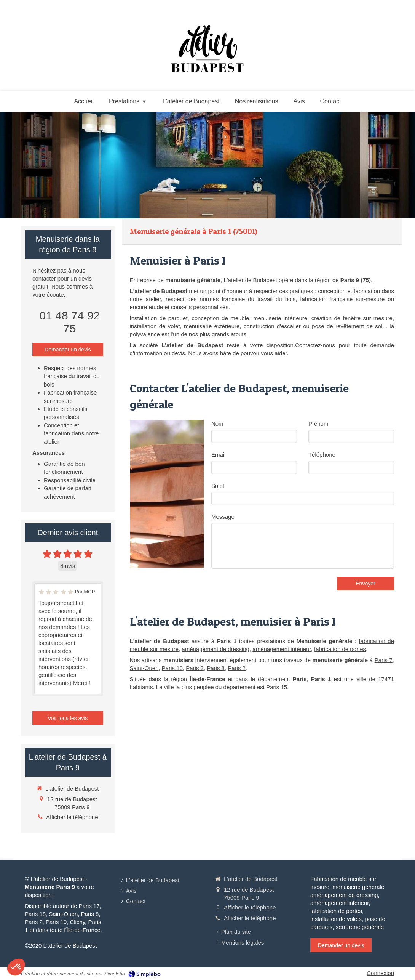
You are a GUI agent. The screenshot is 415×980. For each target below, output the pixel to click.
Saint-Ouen (144, 668)
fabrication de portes (340, 649)
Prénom (318, 424)
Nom (217, 424)
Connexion (380, 973)
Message (223, 517)
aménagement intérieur (282, 649)
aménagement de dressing (215, 649)
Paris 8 (216, 668)
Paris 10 (172, 668)
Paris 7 (384, 660)
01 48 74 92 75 (70, 322)
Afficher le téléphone (72, 817)
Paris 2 (237, 668)
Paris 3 (195, 668)
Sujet (218, 486)
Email (219, 455)
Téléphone (322, 455)
